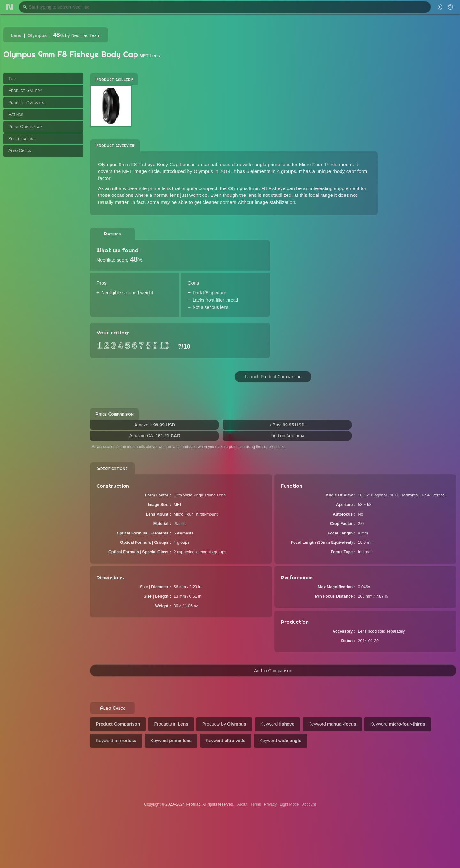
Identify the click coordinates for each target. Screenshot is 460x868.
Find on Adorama (287, 436)
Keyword (277, 724)
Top (12, 79)
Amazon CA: (155, 436)
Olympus (37, 35)
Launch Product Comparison (273, 377)
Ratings (16, 114)
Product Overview (26, 103)
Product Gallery (25, 90)
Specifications (22, 139)
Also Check (20, 150)
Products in (171, 724)
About (242, 804)
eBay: (287, 425)
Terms (256, 804)
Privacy (270, 804)
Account (309, 804)
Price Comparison (26, 127)
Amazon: (155, 425)
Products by (224, 724)
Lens (16, 35)
